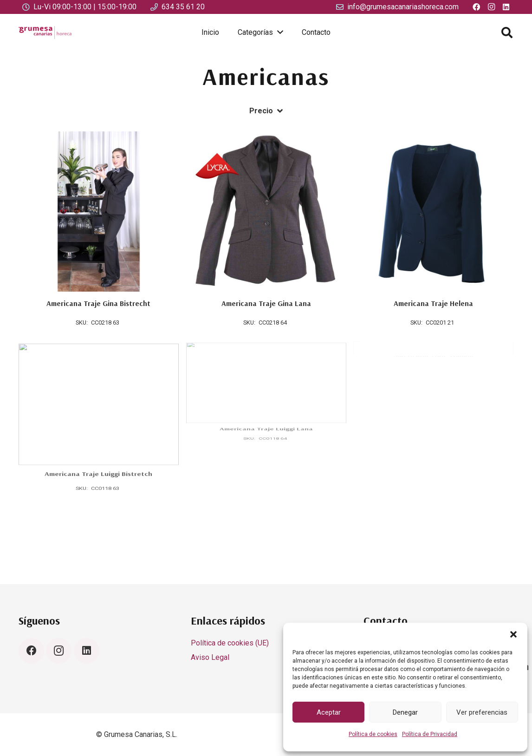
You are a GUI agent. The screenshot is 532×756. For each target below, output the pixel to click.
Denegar (405, 712)
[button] (513, 634)
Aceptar (329, 712)
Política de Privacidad (430, 734)
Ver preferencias (482, 712)
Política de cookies (373, 734)
